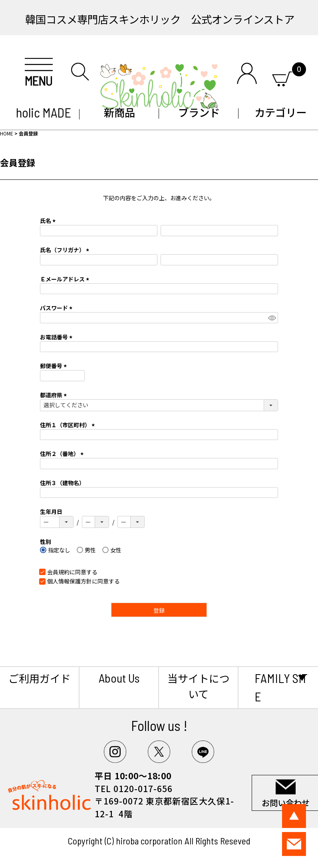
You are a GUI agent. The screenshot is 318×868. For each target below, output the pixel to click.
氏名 (49, 221)
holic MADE (40, 112)
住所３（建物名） (62, 483)
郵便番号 (55, 366)
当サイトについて (199, 686)
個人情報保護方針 (70, 581)
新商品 (119, 112)
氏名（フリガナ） (66, 250)
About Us (119, 678)
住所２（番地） (63, 454)
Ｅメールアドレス (66, 279)
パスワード (57, 308)
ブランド (199, 112)
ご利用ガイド (40, 678)
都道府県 (55, 395)
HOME (7, 133)
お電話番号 (57, 337)
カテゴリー (278, 112)
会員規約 (58, 572)
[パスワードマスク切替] (272, 318)
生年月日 (51, 512)
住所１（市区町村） (69, 425)
